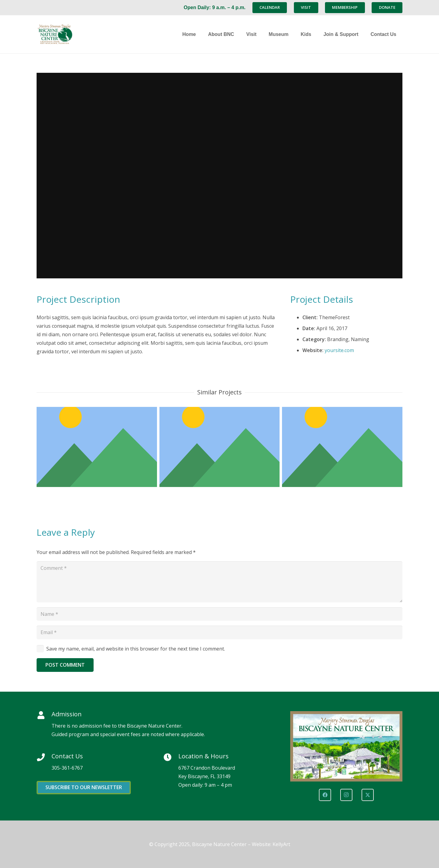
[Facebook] (325, 795)
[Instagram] (346, 795)
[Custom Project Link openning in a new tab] (342, 447)
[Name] (220, 614)
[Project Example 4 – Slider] (97, 447)
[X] (368, 795)
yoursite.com (339, 350)
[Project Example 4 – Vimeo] (220, 447)
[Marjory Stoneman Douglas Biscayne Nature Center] (75, 34)
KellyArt (281, 844)
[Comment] (220, 582)
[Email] (220, 632)
